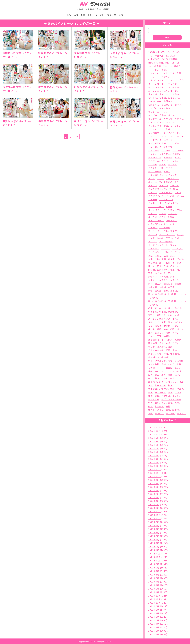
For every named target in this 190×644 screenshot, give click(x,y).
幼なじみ (179, 322)
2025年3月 (154, 459)
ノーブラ (164, 185)
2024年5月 (154, 494)
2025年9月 (154, 438)
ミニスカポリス (167, 235)
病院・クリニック (157, 361)
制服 (90, 15)
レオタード (154, 249)
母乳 (162, 343)
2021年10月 (155, 603)
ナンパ (160, 178)
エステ (152, 91)
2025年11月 (155, 431)
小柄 (177, 315)
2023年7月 (154, 529)
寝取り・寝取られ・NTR (161, 315)
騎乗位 (176, 410)
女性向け (168, 284)
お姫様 (163, 98)
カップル (153, 108)
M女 (161, 63)
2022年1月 (154, 592)
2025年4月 (154, 455)
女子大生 (164, 280)
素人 (157, 375)
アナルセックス (156, 80)
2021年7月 (154, 613)
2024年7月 (154, 487)
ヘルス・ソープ (156, 220)
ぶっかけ (153, 217)
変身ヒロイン (155, 273)
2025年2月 (154, 462)
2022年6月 (154, 575)
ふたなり (172, 213)
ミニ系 (180, 235)
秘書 (151, 371)
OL (173, 63)
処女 (162, 263)
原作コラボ (163, 266)
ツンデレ (153, 164)
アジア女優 (176, 73)
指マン (180, 329)
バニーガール (177, 196)
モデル (169, 238)
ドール (167, 171)
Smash (95, 4)
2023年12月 (155, 511)
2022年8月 (154, 568)
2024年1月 (154, 508)
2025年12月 (155, 427)
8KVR (173, 56)
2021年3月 (154, 627)
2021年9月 (154, 606)
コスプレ (100, 15)
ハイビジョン (166, 192)
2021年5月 (154, 620)
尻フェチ (153, 319)
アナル (165, 77)
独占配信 (175, 354)
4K (150, 56)
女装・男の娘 (155, 291)
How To (153, 63)
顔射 (151, 406)
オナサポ (153, 94)
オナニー (164, 94)
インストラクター (157, 87)
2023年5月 (154, 536)
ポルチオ (153, 227)
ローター (175, 252)
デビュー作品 (155, 171)
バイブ (178, 192)
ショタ (152, 136)
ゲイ (159, 126)
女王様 (171, 287)
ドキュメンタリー (157, 175)
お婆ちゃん (174, 98)
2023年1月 (154, 550)
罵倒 (177, 375)
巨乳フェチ (154, 322)
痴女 (170, 361)
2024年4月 (154, 497)
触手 (151, 392)
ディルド (172, 164)
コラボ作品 (165, 129)
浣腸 (170, 347)
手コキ (152, 329)
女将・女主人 (155, 284)
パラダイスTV (166, 199)
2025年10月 (155, 434)
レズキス (166, 249)
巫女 (170, 322)
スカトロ (161, 136)
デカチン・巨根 (156, 168)
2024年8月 (154, 483)
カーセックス (177, 105)
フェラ (163, 213)
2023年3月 (154, 543)
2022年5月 (154, 578)
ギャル (171, 115)
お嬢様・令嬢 (155, 101)
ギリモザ (168, 119)
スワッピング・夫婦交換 (160, 147)
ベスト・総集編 (167, 217)
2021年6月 (154, 617)
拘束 (166, 329)
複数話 (165, 389)
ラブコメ (153, 242)
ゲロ (166, 126)
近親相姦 (166, 396)
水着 (168, 343)
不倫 (151, 256)
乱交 (173, 256)
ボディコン (154, 224)
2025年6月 (154, 448)
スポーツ (168, 140)
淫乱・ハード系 (156, 350)
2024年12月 (155, 469)
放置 (168, 333)
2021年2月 (154, 631)
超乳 (170, 392)
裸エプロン (154, 389)
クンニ (152, 126)
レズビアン (178, 249)
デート (163, 164)
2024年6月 (154, 490)
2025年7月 (154, 445)
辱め (157, 396)
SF (178, 63)
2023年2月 (154, 547)
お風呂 (165, 105)
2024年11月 (155, 473)
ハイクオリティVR (157, 189)
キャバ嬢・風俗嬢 (157, 115)
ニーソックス (172, 178)
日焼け (152, 336)
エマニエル (163, 91)
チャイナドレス (169, 161)
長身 (164, 403)
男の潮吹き (154, 357)
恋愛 (175, 326)
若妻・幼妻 (160, 385)
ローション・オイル (158, 252)
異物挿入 (166, 357)
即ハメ (152, 266)
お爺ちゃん (154, 105)
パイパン (153, 192)
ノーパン (153, 185)
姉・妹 (158, 308)
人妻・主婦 (79, 15)
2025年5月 (154, 452)
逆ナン (176, 396)
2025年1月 (154, 466)
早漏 (159, 336)
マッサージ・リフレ (158, 231)
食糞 (168, 406)
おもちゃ (175, 94)
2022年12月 (155, 554)
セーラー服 (154, 150)
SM (150, 66)
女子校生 (112, 15)
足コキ (178, 392)
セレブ (152, 154)
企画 (164, 259)
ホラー (173, 224)
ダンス (178, 157)
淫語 (168, 350)
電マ (170, 403)
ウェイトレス (175, 87)
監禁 (179, 364)
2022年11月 (155, 557)
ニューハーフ (155, 182)
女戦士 (178, 284)
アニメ (169, 80)
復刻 (151, 326)
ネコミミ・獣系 (171, 182)
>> (77, 137)
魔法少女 (159, 413)
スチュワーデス (176, 136)
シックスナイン (171, 133)
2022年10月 (155, 561)
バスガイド (154, 196)
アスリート (154, 77)
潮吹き (152, 354)
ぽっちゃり (171, 220)
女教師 (163, 287)
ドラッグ (172, 175)
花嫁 (151, 385)
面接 (177, 403)
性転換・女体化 (163, 326)
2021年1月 (154, 634)
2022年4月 (154, 582)
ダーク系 (168, 157)
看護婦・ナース (156, 368)
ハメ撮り (153, 199)
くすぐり (179, 119)
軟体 (151, 396)
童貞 (157, 371)
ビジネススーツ (156, 206)
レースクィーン (173, 245)
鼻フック (181, 413)
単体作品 (177, 263)
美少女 (158, 378)
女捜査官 (153, 287)
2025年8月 (154, 441)
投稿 (159, 329)
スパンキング (155, 140)
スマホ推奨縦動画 (157, 143)
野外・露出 (154, 403)
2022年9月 (154, 564)
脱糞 (181, 382)
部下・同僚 (154, 399)
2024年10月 (155, 476)
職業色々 (153, 382)
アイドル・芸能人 (172, 66)
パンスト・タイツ (157, 203)
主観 (166, 256)
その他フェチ (155, 157)
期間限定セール (156, 340)
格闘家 (178, 340)
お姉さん (153, 98)
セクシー (166, 150)
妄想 (166, 291)
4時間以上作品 (161, 56)
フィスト (153, 213)
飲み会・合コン (156, 410)
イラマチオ (171, 84)
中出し (158, 256)
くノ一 (160, 122)
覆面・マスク (177, 389)
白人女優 (179, 361)
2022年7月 (154, 571)
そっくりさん (164, 154)
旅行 (175, 333)
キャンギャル (155, 119)
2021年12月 (155, 596)
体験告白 (153, 263)
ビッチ (169, 206)
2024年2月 (154, 504)
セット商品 (178, 150)
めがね (160, 238)
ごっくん (153, 129)
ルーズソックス (156, 245)
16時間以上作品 (156, 52)
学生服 (163, 312)
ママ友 (174, 231)
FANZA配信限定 (169, 59)
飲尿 (168, 410)
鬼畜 (151, 413)
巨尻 (164, 322)
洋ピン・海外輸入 (157, 347)
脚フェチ (172, 382)
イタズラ (179, 80)
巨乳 (69, 15)
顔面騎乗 (159, 406)
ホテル (165, 224)
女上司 (167, 273)
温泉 (175, 350)
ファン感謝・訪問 (173, 210)
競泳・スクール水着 (171, 371)
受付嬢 (152, 270)
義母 (173, 378)
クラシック (171, 122)
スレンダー (174, 143)
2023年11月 (155, 515)
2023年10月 (155, 518)
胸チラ (163, 382)
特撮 (166, 354)
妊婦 (151, 308)
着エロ (169, 368)
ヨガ (177, 238)
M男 (167, 63)
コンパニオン (155, 133)
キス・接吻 (165, 108)
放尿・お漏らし (156, 333)
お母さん (168, 101)
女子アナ (153, 280)
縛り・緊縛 (167, 375)
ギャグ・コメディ (157, 112)
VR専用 (157, 66)
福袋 (177, 368)
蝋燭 (170, 385)
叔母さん (175, 266)
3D (168, 52)
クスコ (152, 122)
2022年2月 (154, 589)
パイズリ (173, 189)
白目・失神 (154, 364)
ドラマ (152, 178)
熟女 (121, 15)
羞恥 (166, 378)
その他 (176, 154)
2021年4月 (154, 624)
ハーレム (175, 185)
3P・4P (175, 52)
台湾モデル (163, 270)
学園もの (153, 312)
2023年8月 (154, 525)
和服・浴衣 (176, 270)
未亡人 (169, 340)
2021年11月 (155, 599)
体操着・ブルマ (176, 259)
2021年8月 (154, 610)
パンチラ (173, 203)
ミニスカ (153, 235)
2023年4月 (154, 540)
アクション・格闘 (157, 70)
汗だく (176, 343)
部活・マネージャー (171, 399)
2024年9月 (154, 480)
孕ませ (178, 308)
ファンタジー (155, 210)
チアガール (154, 161)
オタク (174, 91)
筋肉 (151, 375)
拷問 (172, 329)
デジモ (169, 168)
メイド (152, 238)
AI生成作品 (154, 59)
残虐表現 (153, 343)
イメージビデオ (156, 84)
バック (165, 196)
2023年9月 (154, 522)
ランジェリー (166, 242)
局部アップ (165, 319)
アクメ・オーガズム (158, 73)
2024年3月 (154, 501)
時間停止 (168, 336)
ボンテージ (165, 227)
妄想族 (174, 291)
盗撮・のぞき (168, 364)
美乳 (151, 378)
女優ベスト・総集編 (158, 277)
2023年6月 (154, 533)
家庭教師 (172, 312)
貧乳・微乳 (160, 392)
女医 (173, 277)
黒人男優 (170, 413)
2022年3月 (154, 585)
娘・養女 (168, 308)
